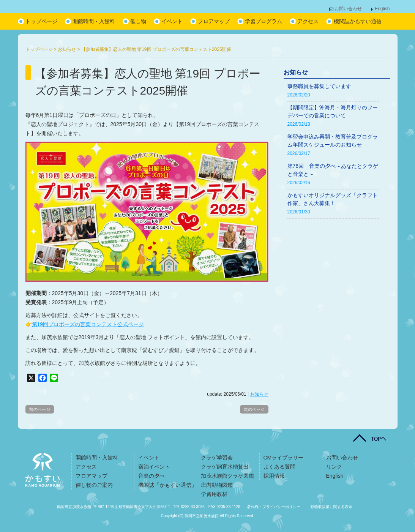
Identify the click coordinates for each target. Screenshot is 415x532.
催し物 (138, 21)
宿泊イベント (154, 467)
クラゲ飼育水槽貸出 (225, 467)
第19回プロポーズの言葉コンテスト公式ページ (88, 324)
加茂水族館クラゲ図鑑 (227, 476)
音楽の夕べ (151, 476)
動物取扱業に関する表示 (331, 507)
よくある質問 (279, 467)
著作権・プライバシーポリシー (274, 507)
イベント (172, 21)
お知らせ (259, 394)
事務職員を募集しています (319, 86)
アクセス (308, 21)
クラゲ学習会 (217, 458)
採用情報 (274, 476)
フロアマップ (214, 21)
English (382, 9)
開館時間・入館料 (94, 21)
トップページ (41, 21)
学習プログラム (264, 21)
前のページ (40, 409)
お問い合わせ (348, 9)
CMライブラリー (284, 458)
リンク (334, 467)
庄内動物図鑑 (217, 485)
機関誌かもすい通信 (358, 21)
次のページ (254, 409)
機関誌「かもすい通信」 (167, 485)
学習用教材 (214, 494)
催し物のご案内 (94, 485)
